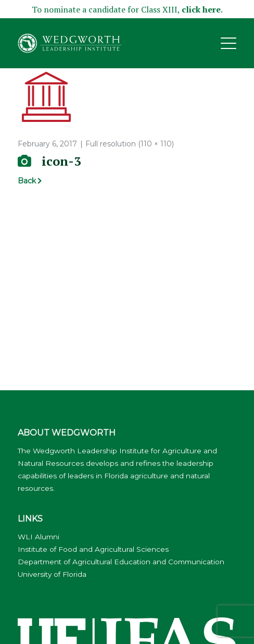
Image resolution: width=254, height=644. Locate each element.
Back (27, 181)
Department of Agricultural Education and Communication (121, 562)
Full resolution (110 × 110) (130, 144)
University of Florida (52, 574)
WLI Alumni (39, 537)
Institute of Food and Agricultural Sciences (93, 549)
